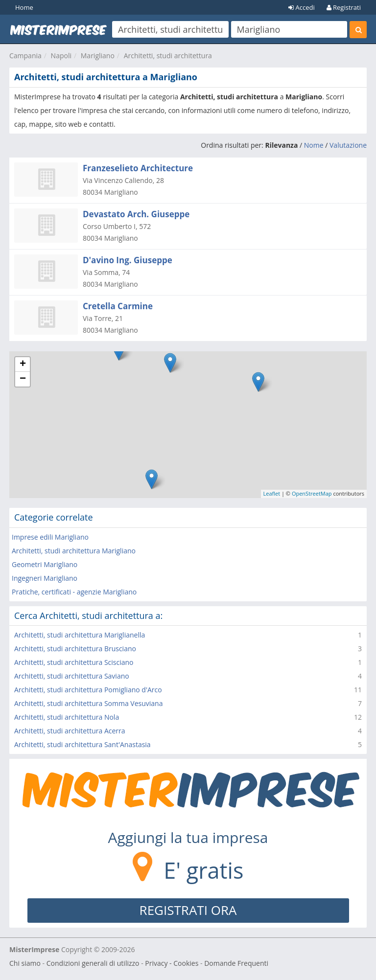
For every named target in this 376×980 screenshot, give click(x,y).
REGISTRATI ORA (188, 910)
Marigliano (98, 56)
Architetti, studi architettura (168, 56)
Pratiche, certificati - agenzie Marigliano (74, 592)
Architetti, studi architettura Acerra (70, 731)
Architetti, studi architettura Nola (67, 717)
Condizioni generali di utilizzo (93, 963)
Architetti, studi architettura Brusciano (75, 649)
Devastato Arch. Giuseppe (136, 214)
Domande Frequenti (236, 963)
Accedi (302, 7)
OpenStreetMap (312, 493)
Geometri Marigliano (45, 564)
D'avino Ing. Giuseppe (128, 260)
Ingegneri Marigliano (45, 578)
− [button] (23, 379)
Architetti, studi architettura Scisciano (74, 662)
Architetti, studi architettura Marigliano (74, 551)
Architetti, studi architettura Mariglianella (80, 635)
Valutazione (348, 145)
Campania (25, 56)
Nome (314, 145)
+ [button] (23, 365)
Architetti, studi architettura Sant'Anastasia (82, 744)
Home (24, 7)
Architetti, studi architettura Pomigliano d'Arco (88, 690)
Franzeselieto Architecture (138, 168)
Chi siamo (25, 963)
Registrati (344, 7)
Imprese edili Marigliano (50, 537)
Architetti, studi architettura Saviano (72, 676)
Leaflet (272, 493)
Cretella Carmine (118, 306)
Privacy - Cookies (172, 963)
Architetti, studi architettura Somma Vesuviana (88, 703)
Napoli (61, 56)
